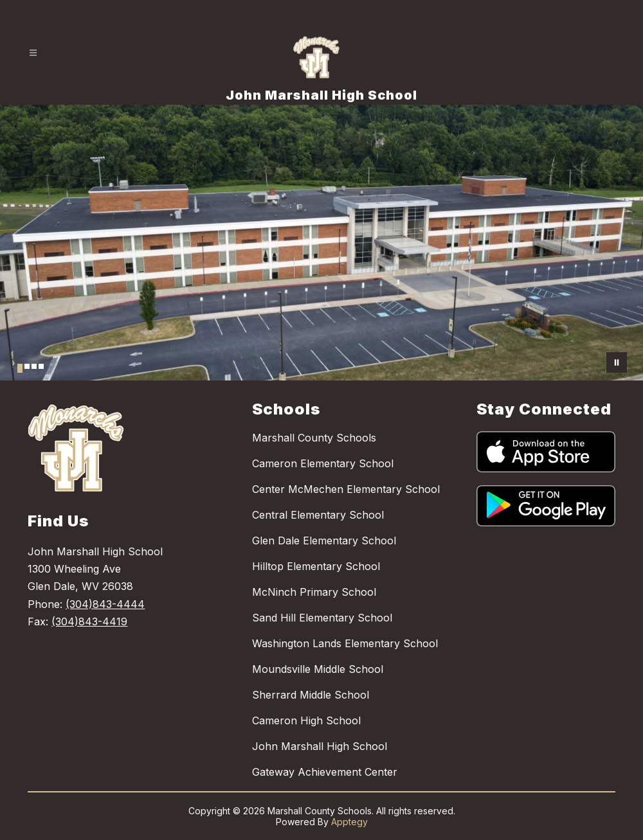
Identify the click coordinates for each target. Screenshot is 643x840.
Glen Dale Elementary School (324, 541)
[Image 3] (34, 366)
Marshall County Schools (314, 438)
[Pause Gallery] (617, 362)
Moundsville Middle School (318, 669)
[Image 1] (20, 368)
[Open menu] (33, 53)
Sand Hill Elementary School (322, 618)
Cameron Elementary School (323, 463)
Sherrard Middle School (311, 695)
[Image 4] (41, 366)
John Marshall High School (320, 746)
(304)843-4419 (89, 621)
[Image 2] (27, 366)
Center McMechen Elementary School (346, 489)
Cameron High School (306, 720)
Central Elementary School (318, 515)
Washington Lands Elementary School (345, 643)
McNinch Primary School (314, 592)
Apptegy (349, 822)
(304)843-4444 (105, 604)
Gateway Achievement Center (325, 772)
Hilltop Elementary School (316, 566)
